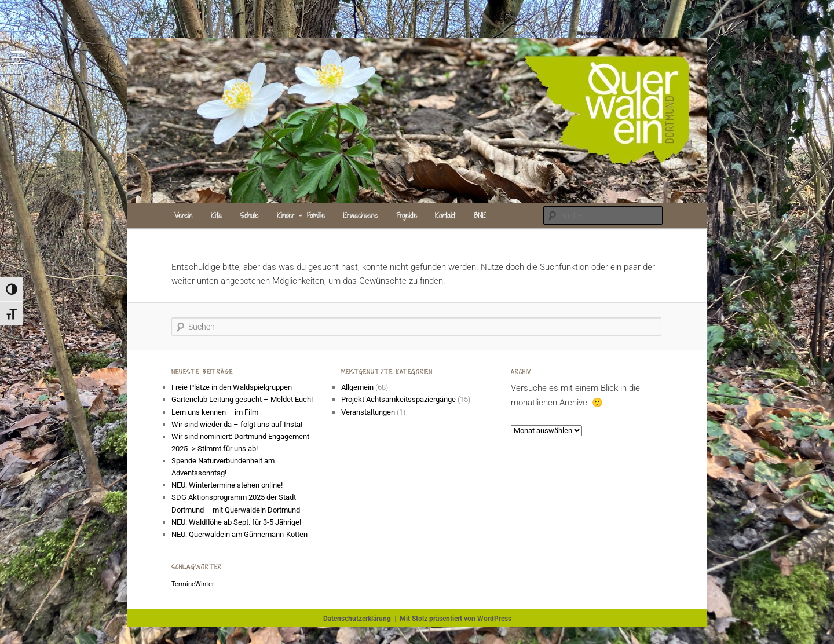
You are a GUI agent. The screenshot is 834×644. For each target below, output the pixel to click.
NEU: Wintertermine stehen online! (227, 485)
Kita (216, 215)
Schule (249, 215)
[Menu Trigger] (18, 56)
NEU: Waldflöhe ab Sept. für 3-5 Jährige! (236, 522)
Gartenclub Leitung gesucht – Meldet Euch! (243, 399)
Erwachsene (360, 215)
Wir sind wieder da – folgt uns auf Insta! (237, 424)
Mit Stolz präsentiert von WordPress (456, 619)
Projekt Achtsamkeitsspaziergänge (398, 399)
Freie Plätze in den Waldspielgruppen (232, 387)
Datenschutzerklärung (357, 619)
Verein (183, 215)
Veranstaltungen (368, 412)
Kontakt (445, 215)
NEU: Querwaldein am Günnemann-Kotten (239, 534)
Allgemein (357, 387)
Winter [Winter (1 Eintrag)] (205, 584)
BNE (480, 215)
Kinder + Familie (301, 215)
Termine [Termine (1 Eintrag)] (183, 584)
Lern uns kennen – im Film (215, 412)
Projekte (407, 215)
